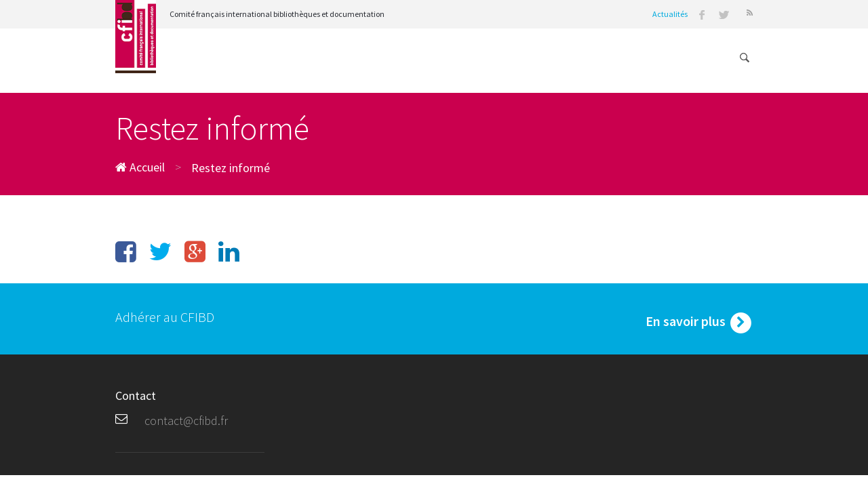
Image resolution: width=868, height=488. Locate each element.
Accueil (140, 167)
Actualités (670, 14)
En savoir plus (699, 323)
